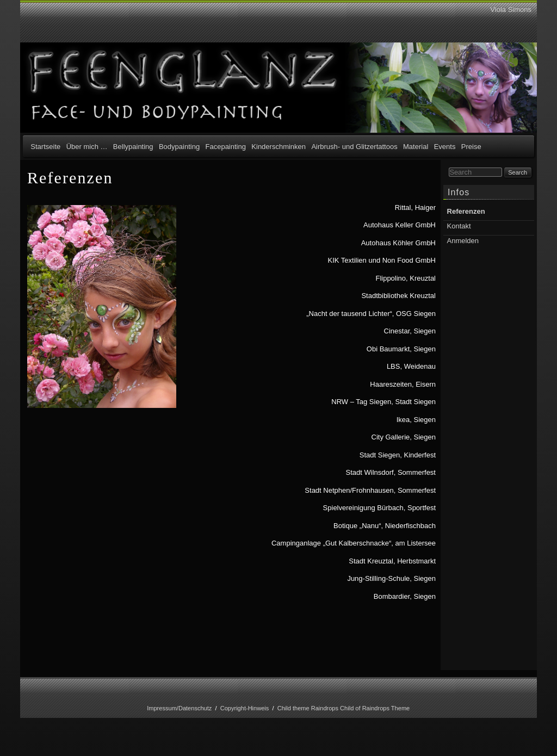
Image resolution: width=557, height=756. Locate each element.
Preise (471, 147)
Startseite (45, 147)
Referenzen (466, 211)
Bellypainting (133, 147)
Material (416, 147)
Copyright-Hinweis (245, 708)
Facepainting (226, 147)
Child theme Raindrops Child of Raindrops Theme (344, 708)
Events (445, 147)
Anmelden (463, 241)
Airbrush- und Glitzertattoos (354, 147)
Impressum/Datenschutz (179, 708)
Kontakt (459, 226)
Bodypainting (179, 147)
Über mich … (87, 147)
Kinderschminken (278, 147)
